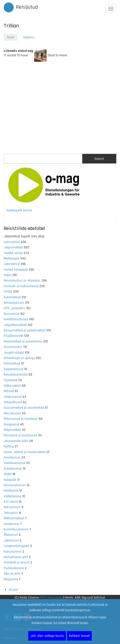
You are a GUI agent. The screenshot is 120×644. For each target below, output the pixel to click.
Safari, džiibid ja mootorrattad (25, 452)
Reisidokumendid (16, 375)
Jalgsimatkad (13, 247)
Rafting (9, 446)
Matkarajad (11, 259)
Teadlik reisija (13, 253)
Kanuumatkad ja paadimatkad (25, 330)
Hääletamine (13, 496)
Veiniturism (12, 524)
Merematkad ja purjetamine (23, 342)
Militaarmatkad (14, 518)
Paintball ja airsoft (17, 563)
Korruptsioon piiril (16, 557)
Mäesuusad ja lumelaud (21, 419)
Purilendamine (14, 568)
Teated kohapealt (16, 270)
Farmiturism (12, 458)
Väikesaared (12, 386)
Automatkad (12, 297)
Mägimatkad (12, 430)
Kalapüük (10, 480)
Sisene (14, 590)
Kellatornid (11, 491)
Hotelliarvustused (16, 319)
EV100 (8, 292)
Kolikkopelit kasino (19, 210)
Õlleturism (11, 535)
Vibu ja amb (12, 574)
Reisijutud (27, 7)
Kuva (12, 38)
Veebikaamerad (15, 463)
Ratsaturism (12, 507)
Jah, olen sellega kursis (47, 636)
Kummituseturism (16, 529)
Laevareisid (12, 264)
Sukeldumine (13, 469)
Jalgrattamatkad (15, 325)
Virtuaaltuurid (13, 402)
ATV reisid (11, 502)
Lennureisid (12, 242)
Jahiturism (11, 541)
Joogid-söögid (14, 353)
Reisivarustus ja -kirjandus (22, 281)
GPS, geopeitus (15, 308)
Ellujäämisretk (14, 336)
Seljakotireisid (14, 369)
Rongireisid (11, 424)
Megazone (11, 579)
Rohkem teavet (79, 636)
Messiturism (12, 413)
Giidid (8, 474)
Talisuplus (11, 513)
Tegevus (29, 37)
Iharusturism (13, 552)
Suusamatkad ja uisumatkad (24, 408)
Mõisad (9, 391)
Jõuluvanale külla (16, 441)
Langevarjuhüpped (16, 546)
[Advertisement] (60, 109)
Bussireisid (12, 314)
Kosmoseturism (15, 485)
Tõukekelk (11, 380)
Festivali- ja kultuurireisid (21, 286)
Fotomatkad (12, 363)
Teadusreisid (13, 397)
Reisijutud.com (14, 303)
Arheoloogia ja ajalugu (19, 358)
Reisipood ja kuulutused (20, 435)
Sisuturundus (13, 347)
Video (8, 275)
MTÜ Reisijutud (51, 598)
